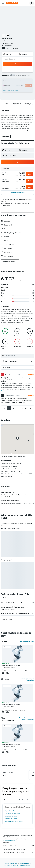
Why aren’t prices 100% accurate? (18, 852)
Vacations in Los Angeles (12, 816)
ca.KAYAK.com (7, 862)
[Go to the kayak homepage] (12, 3)
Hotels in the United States (10, 864)
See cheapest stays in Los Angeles (27, 680)
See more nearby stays (27, 641)
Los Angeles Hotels (25, 865)
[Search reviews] (19, 356)
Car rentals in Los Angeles (13, 813)
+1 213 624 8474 (7, 45)
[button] (3, 3)
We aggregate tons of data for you (18, 849)
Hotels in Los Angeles (11, 819)
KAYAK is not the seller (18, 846)
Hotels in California (24, 864)
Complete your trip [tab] (10, 800)
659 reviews (14, 48)
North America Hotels (24, 862)
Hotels (14, 862)
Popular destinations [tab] (26, 800)
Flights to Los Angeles (11, 811)
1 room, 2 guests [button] (9, 59)
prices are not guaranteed (9, 840)
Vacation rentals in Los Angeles (14, 821)
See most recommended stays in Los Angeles (27, 719)
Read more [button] (4, 391)
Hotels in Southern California (10, 865)
